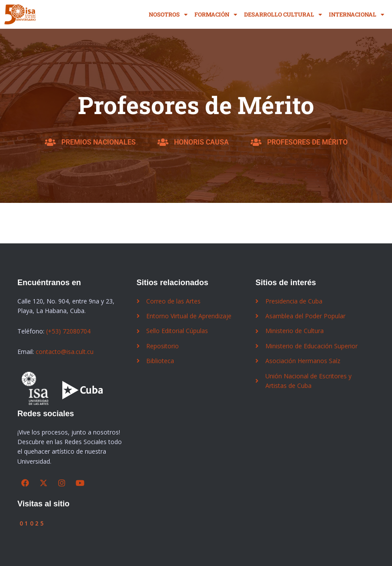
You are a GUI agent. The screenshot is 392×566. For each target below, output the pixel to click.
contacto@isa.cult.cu (65, 352)
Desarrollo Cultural (283, 15)
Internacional (357, 15)
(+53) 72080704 (68, 331)
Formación (216, 15)
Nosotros (168, 15)
